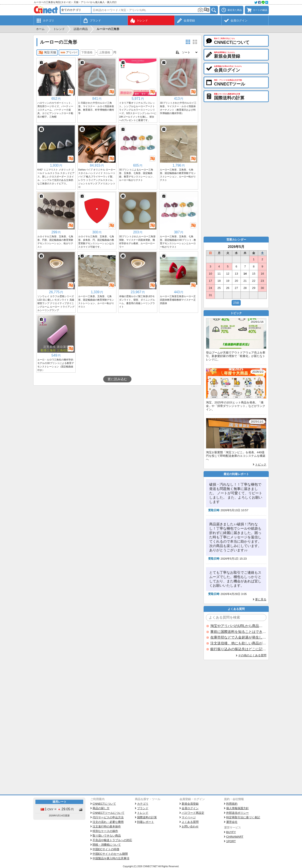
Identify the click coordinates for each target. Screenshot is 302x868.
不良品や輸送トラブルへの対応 (112, 840)
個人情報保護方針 (237, 808)
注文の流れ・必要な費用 (108, 822)
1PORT (231, 841)
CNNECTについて (104, 804)
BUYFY (231, 832)
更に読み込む (117, 379)
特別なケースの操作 (105, 831)
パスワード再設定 (193, 813)
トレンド (143, 813)
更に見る (261, 599)
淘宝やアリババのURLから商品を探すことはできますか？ (238, 626)
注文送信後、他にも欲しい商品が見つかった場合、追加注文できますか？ (238, 643)
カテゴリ (143, 804)
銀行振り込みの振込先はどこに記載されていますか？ (238, 649)
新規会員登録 (190, 804)
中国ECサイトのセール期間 (110, 854)
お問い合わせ (190, 826)
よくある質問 (190, 822)
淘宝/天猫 (47, 52)
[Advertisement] (117, 418)
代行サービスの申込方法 (108, 817)
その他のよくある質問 (252, 655)
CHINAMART (235, 837)
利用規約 (232, 804)
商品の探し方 (101, 808)
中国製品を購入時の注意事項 (111, 858)
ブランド (143, 808)
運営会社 (232, 822)
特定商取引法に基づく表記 (243, 817)
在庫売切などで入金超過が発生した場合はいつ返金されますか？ (238, 637)
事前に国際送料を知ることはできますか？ (238, 632)
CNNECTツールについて (109, 813)
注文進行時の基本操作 (107, 826)
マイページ (189, 817)
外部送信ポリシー (237, 813)
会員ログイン (190, 808)
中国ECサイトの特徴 (106, 849)
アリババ (69, 52)
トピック (261, 464)
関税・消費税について (107, 845)
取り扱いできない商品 (107, 836)
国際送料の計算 (147, 817)
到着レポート (146, 822)
